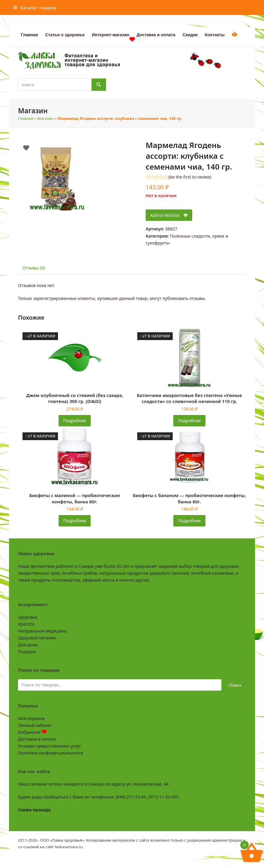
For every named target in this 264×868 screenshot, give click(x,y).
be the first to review (190, 177)
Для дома (28, 645)
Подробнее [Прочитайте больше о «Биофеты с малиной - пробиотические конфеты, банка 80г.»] (74, 521)
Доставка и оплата (37, 739)
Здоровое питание (37, 638)
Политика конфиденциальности (51, 753)
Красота (26, 624)
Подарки (27, 652)
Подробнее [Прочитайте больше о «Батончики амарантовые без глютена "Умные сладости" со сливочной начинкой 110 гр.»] (189, 421)
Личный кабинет (35, 725)
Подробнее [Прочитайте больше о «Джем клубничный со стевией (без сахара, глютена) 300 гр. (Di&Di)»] (74, 421)
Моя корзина (31, 718)
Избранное (32, 732)
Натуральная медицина (42, 631)
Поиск (235, 685)
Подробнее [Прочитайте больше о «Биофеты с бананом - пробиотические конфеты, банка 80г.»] (189, 521)
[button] (35, 7)
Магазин (45, 118)
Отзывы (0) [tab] (34, 268)
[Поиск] (99, 85)
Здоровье (28, 617)
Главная (26, 118)
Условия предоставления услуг (50, 746)
